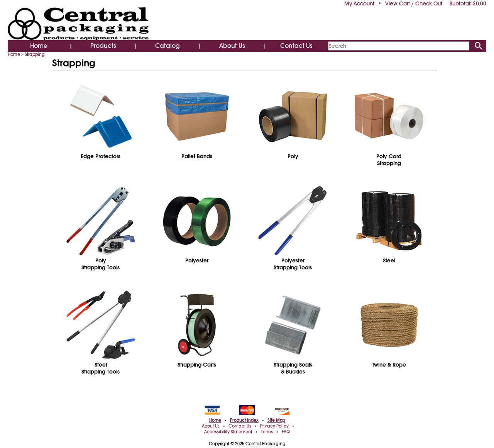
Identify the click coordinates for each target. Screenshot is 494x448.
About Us (232, 46)
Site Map (276, 420)
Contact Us (296, 46)
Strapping (35, 54)
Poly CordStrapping (389, 160)
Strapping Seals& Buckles (293, 368)
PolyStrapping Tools (101, 264)
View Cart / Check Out (414, 3)
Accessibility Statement (228, 432)
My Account (359, 3)
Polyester (197, 260)
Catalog (167, 46)
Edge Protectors (101, 156)
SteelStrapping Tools (101, 368)
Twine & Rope (389, 365)
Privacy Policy (274, 426)
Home (39, 46)
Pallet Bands (197, 156)
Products (103, 46)
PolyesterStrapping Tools (293, 264)
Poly (293, 156)
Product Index (244, 420)
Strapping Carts (197, 365)
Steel (389, 260)
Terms (267, 432)
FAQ (286, 432)
